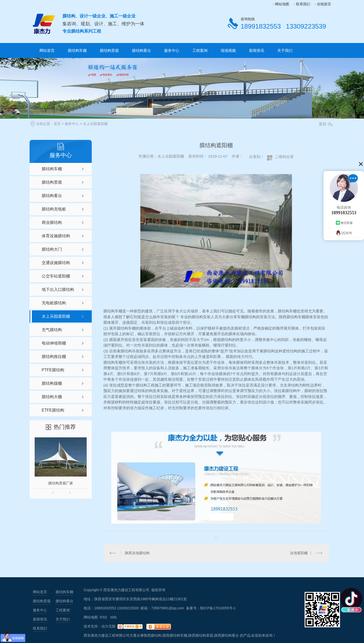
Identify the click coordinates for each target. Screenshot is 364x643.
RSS (104, 617)
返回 (326, 124)
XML (114, 617)
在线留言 (324, 4)
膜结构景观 (109, 50)
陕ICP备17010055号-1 (218, 608)
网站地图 (282, 4)
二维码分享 (284, 157)
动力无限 (108, 626)
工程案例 (200, 50)
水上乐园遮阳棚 (95, 124)
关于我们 (285, 50)
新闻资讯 (257, 50)
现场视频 (228, 50)
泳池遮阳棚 (299, 553)
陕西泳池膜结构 (137, 553)
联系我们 (303, 4)
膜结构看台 (141, 50)
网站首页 (47, 50)
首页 (57, 124)
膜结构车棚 (77, 50)
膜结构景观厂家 (61, 483)
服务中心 (172, 50)
